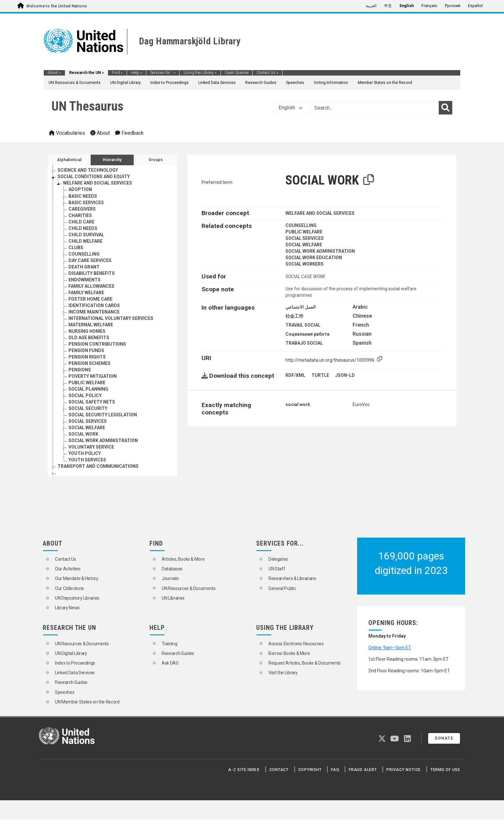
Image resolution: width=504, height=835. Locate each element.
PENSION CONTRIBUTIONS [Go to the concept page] (97, 344)
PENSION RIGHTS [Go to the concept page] (87, 357)
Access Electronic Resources (296, 644)
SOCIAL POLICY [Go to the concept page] (85, 395)
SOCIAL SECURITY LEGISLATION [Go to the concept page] (103, 415)
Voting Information (331, 83)
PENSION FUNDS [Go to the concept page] (86, 350)
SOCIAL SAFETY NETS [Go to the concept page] (92, 402)
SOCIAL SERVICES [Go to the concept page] (88, 421)
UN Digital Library (126, 83)
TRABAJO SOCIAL (304, 343)
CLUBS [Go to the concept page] (76, 248)
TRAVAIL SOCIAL (303, 325)
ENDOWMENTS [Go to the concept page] (85, 280)
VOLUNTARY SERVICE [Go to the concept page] (91, 447)
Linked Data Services (217, 83)
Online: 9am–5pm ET (390, 648)
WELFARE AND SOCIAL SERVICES (320, 213)
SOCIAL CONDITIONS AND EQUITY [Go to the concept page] (94, 177)
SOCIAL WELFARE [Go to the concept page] (87, 428)
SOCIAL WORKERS (305, 264)
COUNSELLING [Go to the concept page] (84, 254)
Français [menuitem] (429, 6)
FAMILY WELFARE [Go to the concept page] (86, 293)
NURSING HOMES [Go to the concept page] (87, 331)
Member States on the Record (385, 83)
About (54, 73)
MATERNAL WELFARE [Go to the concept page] (91, 325)
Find (117, 73)
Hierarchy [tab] (112, 160)
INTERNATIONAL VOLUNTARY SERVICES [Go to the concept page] (111, 318)
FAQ (335, 770)
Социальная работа (307, 334)
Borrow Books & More (289, 653)
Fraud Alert (363, 770)
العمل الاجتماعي (301, 307)
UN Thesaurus (87, 106)
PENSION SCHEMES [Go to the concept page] (90, 363)
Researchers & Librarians (292, 578)
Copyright (310, 770)
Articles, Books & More (183, 559)
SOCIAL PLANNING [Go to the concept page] (88, 389)
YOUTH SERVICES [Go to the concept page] (87, 460)
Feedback (129, 133)
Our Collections (69, 588)
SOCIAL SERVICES (305, 238)
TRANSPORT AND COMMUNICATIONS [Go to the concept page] (98, 466)
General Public (282, 588)
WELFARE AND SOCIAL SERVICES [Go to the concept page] (98, 183)
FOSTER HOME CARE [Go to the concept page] (90, 299)
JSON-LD (345, 375)
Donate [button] (444, 738)
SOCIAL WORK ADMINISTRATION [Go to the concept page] (103, 440)
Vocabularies (67, 133)
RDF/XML (295, 375)
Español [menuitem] (475, 6)
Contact (279, 770)
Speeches (295, 83)
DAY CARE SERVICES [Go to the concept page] (90, 260)
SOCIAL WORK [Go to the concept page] (83, 434)
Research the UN (86, 73)
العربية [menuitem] (371, 6)
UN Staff (277, 569)
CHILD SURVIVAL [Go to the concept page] (86, 235)
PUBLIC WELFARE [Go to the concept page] (87, 383)
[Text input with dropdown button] (374, 108)
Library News (67, 608)
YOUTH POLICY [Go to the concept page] (85, 453)
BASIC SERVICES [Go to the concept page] (86, 203)
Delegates (278, 559)
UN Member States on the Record (87, 702)
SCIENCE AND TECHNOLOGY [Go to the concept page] (88, 170)
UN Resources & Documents (75, 83)
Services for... (163, 73)
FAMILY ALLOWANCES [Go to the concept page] (91, 286)
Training (169, 644)
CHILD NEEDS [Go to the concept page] (83, 228)
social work (298, 404)
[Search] (446, 108)
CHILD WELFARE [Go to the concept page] (85, 241)
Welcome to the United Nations (57, 6)
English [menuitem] (407, 6)
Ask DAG (170, 663)
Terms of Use (445, 770)
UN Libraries (173, 598)
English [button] (291, 108)
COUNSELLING (301, 225)
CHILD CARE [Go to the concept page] (81, 222)
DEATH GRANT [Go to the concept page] (84, 267)
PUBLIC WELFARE (304, 232)
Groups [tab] (156, 160)
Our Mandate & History (77, 578)
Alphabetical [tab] (69, 160)
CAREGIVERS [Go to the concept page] (82, 209)
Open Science (237, 73)
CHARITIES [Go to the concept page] (80, 215)
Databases (172, 569)
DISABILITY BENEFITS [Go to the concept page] (92, 273)
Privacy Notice (404, 770)
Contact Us (267, 73)
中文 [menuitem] (388, 6)
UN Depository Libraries (77, 598)
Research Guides (261, 83)
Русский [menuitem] (453, 6)
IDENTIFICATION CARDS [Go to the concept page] (94, 305)
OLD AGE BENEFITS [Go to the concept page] (89, 338)
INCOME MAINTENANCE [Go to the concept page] (94, 312)
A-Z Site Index (244, 770)
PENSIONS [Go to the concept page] (80, 370)
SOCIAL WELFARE (304, 245)
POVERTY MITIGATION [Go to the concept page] (93, 376)
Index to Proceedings (170, 83)
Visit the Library (283, 673)
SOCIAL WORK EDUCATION (314, 258)
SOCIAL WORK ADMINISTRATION (320, 251)
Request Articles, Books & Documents (305, 663)
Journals (170, 578)
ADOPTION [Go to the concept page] (80, 189)
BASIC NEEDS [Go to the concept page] (83, 196)
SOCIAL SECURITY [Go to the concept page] (88, 408)
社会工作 (294, 316)
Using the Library (200, 73)
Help (136, 73)
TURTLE (320, 375)
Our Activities (68, 569)
